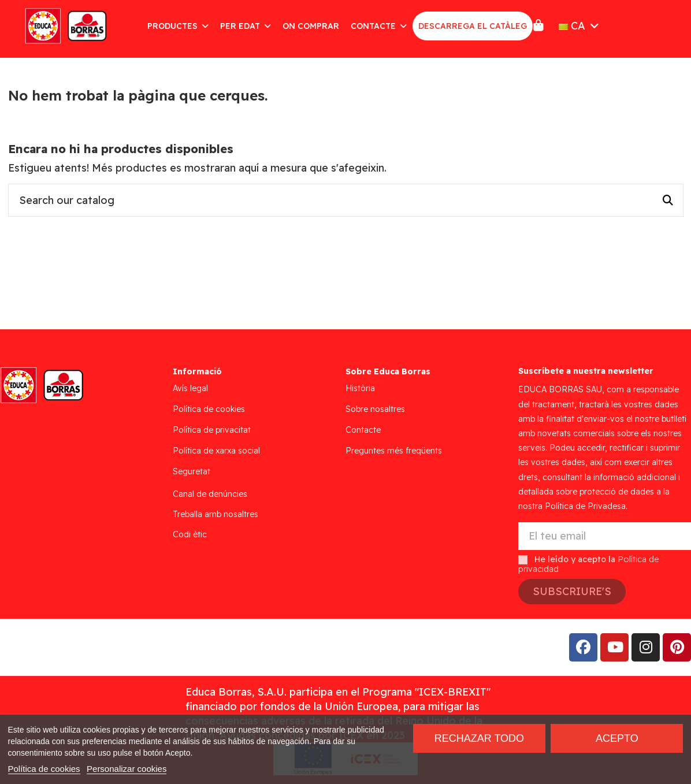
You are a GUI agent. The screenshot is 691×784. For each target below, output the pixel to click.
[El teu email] (605, 536)
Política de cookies (209, 409)
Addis (101, 647)
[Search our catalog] (668, 200)
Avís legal (190, 388)
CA (580, 26)
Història (360, 388)
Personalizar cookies (127, 769)
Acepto (617, 738)
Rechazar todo (479, 738)
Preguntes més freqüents (394, 451)
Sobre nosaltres (375, 409)
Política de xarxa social (216, 451)
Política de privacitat (212, 430)
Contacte (363, 430)
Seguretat (192, 471)
